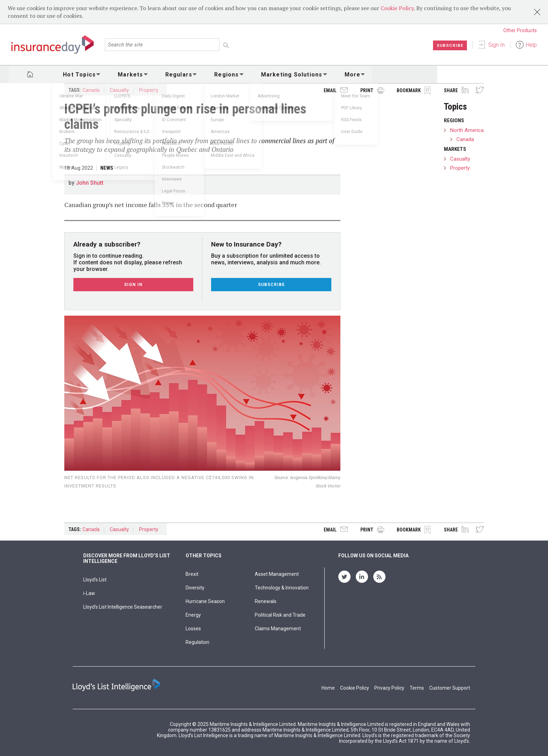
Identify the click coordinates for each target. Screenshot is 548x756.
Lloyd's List (95, 580)
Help (531, 45)
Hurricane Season (205, 601)
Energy (193, 615)
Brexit (192, 574)
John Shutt (90, 183)
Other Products (520, 30)
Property (149, 90)
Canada (91, 90)
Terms (417, 688)
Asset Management (277, 574)
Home (328, 688)
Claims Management (278, 629)
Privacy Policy (389, 688)
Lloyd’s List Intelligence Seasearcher (123, 607)
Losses (193, 629)
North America (467, 130)
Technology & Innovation (282, 588)
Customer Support (450, 688)
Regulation (197, 642)
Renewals (266, 601)
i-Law (89, 593)
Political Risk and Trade (280, 615)
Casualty (119, 90)
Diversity (195, 588)
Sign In (496, 45)
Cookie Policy (397, 8)
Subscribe (450, 45)
